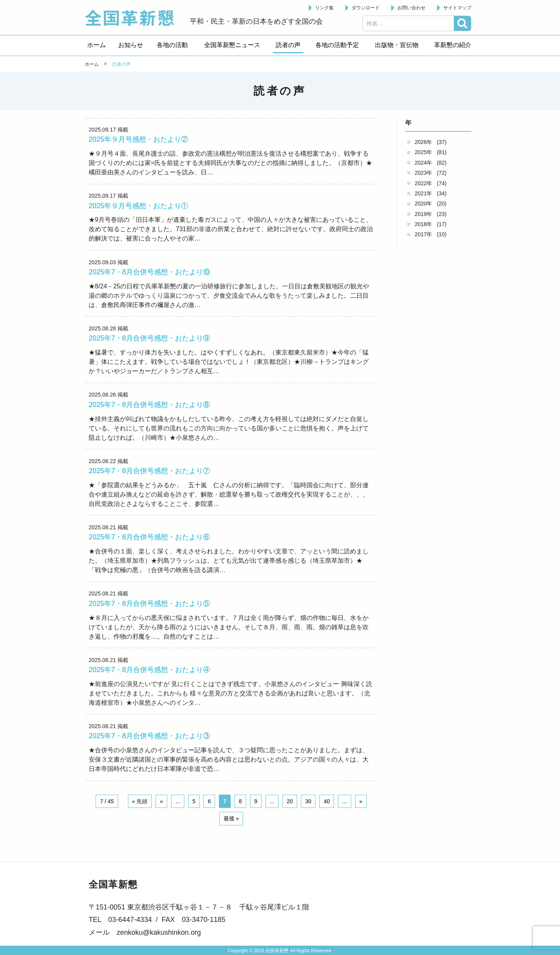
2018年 (423, 224)
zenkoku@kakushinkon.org (159, 932)
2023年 (423, 173)
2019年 (423, 214)
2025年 (423, 152)
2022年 (423, 183)
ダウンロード (366, 8)
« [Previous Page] (161, 812)
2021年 (423, 193)
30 (308, 812)
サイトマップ (457, 8)
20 (290, 812)
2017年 (423, 234)
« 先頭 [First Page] (140, 812)
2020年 (423, 204)
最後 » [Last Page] (231, 830)
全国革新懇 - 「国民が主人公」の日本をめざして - (133, 18)
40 (327, 812)
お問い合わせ (411, 8)
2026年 (423, 142)
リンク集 (324, 8)
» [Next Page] (361, 812)
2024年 (423, 163)
